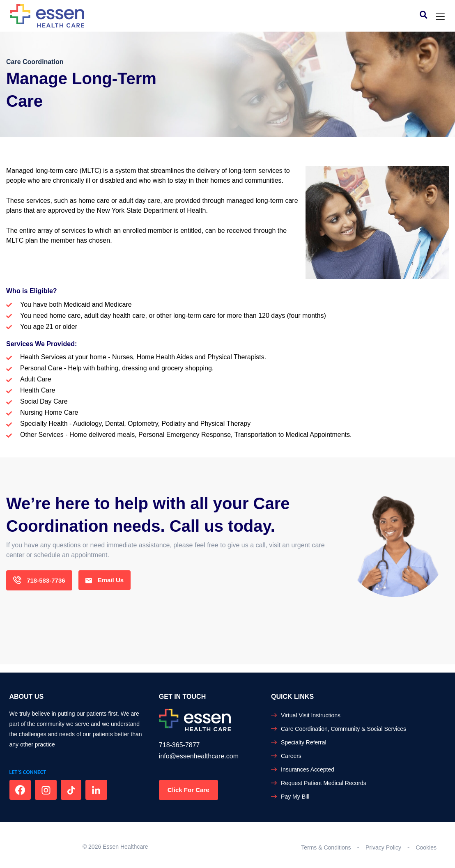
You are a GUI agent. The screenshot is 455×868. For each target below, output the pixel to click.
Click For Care (188, 790)
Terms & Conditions (326, 847)
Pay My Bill (295, 797)
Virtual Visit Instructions (311, 715)
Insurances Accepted (308, 769)
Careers (291, 756)
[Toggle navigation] (440, 16)
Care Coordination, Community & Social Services (344, 729)
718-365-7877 (179, 745)
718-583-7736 (39, 580)
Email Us (105, 580)
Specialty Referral (304, 742)
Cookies (426, 847)
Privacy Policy (383, 847)
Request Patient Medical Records (324, 783)
